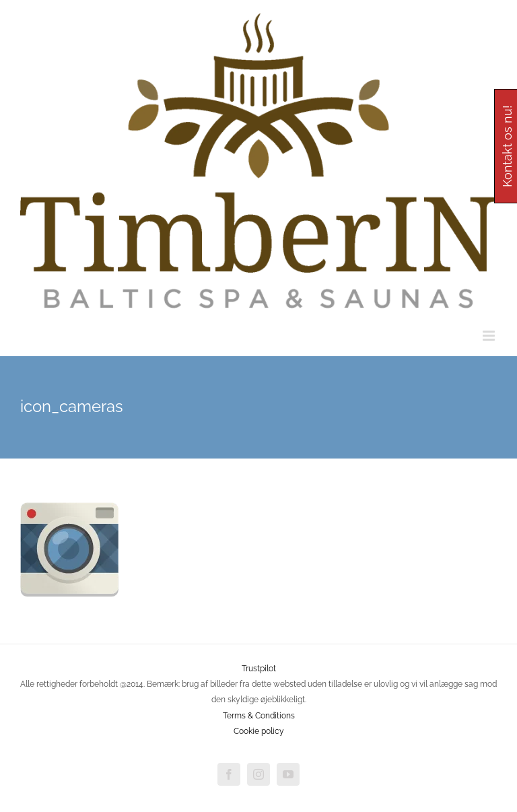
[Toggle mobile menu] (490, 336)
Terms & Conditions (259, 716)
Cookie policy (259, 731)
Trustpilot (259, 669)
